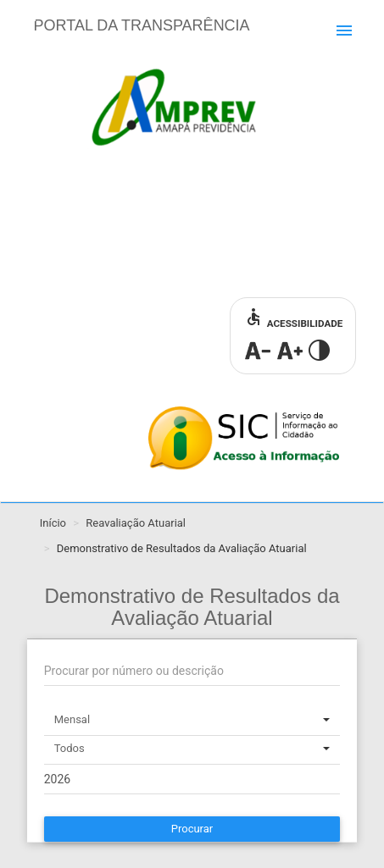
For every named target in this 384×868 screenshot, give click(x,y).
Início (53, 523)
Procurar (192, 829)
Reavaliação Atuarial (136, 523)
